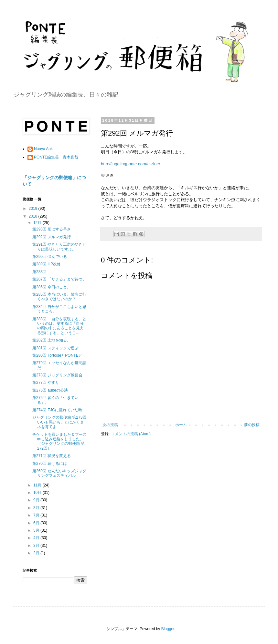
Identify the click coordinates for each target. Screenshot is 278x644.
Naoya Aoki (44, 149)
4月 (37, 538)
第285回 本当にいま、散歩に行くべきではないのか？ (59, 297)
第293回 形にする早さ (52, 229)
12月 (38, 223)
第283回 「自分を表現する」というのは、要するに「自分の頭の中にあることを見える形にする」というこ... (59, 326)
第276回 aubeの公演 (50, 390)
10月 (38, 493)
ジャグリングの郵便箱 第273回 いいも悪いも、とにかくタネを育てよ (59, 422)
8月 (37, 508)
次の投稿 (110, 425)
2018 (34, 216)
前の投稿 (252, 425)
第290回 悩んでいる (50, 257)
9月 (37, 500)
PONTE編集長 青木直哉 (56, 157)
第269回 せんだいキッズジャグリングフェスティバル (59, 473)
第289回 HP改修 (47, 264)
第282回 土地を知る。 (52, 340)
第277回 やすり (46, 383)
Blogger (168, 629)
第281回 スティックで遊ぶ (55, 348)
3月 (37, 546)
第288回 (39, 272)
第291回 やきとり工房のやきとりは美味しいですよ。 (59, 247)
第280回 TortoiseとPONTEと (57, 355)
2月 (37, 553)
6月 (37, 523)
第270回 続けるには (50, 464)
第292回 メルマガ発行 (52, 237)
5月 (37, 530)
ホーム (181, 425)
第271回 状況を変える (52, 456)
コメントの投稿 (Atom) (131, 434)
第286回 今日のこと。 (52, 287)
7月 (37, 515)
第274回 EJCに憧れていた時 (57, 410)
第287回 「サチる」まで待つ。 (59, 279)
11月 (38, 485)
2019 (34, 209)
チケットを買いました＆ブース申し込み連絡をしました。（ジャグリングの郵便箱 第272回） (59, 441)
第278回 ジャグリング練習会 (57, 375)
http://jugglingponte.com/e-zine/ (130, 164)
